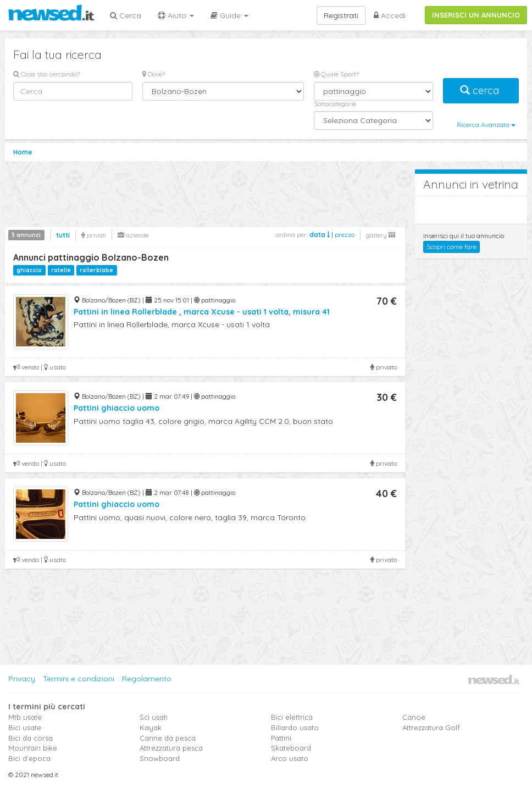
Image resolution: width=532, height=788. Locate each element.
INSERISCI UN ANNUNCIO (476, 15)
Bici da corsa (31, 738)
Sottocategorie (335, 104)
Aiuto (176, 15)
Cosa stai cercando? (46, 74)
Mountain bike (33, 748)
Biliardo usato (295, 728)
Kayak (151, 728)
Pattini (281, 738)
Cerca (126, 15)
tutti (63, 235)
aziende (133, 235)
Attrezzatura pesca (171, 748)
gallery (381, 235)
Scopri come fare (451, 247)
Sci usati (154, 717)
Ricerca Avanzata (486, 125)
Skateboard (291, 748)
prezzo (345, 235)
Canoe (414, 717)
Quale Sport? (336, 74)
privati (94, 235)
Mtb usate (25, 717)
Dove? (154, 74)
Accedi (390, 15)
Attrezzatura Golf (431, 728)
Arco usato (290, 758)
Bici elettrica (292, 717)
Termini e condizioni (79, 679)
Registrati (341, 15)
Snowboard (160, 758)
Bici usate (25, 728)
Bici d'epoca (29, 758)
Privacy (22, 679)
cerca (481, 90)
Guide (229, 15)
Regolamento (147, 679)
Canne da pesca (168, 738)
